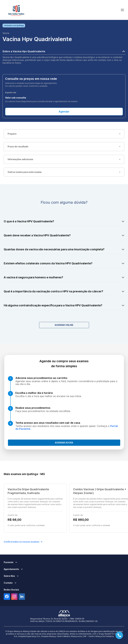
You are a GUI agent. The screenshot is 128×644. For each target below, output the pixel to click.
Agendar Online (64, 325)
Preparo (64, 134)
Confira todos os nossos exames (23, 542)
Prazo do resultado (64, 146)
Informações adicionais (64, 159)
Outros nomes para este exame (64, 172)
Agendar (64, 112)
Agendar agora (64, 443)
